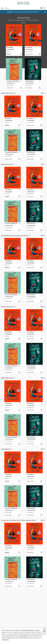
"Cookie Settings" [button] (24, 636)
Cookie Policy (5, 640)
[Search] (2, 8)
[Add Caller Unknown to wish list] (40, 88)
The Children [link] (10, 47)
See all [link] (24, 23)
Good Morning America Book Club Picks (16, 236)
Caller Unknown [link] (29, 81)
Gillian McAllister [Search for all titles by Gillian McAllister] (30, 83)
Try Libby (9, 12)
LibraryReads (7, 449)
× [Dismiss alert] (45, 12)
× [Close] (44, 631)
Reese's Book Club (8, 93)
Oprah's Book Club (8, 307)
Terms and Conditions (28, 630)
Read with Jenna (8, 164)
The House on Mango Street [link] (13, 81)
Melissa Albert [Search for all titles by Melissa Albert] (11, 49)
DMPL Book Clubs (8, 378)
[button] (21, 47)
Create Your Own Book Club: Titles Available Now (19, 520)
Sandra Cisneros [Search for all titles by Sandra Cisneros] (11, 83)
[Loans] (41, 8)
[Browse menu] (45, 8)
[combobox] (20, 8)
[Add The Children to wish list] (21, 54)
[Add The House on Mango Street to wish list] (21, 88)
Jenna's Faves (24, 18)
